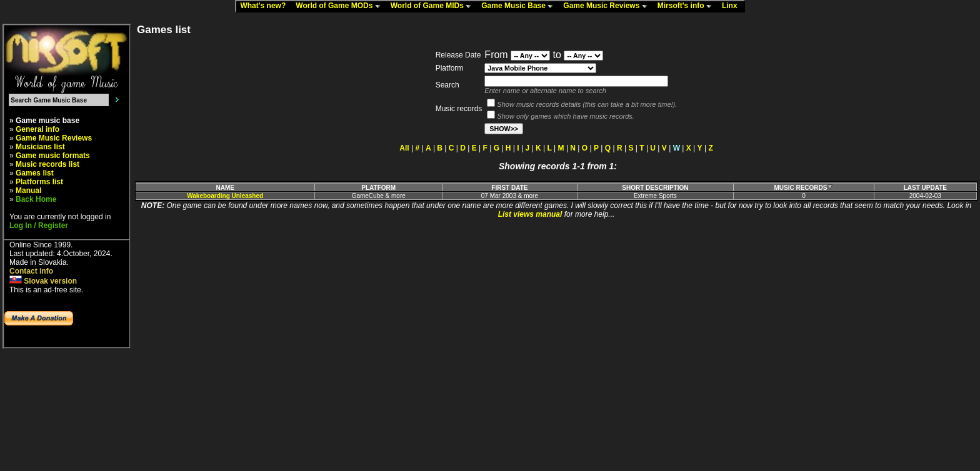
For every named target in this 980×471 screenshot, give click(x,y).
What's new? (266, 6)
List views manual (530, 214)
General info (37, 129)
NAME (225, 188)
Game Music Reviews (608, 6)
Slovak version (43, 281)
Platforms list (39, 182)
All (404, 148)
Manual (28, 191)
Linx (732, 6)
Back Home (36, 199)
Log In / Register (39, 226)
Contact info (31, 271)
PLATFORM (378, 188)
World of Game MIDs (434, 6)
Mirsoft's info (687, 6)
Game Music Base (520, 6)
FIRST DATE (509, 188)
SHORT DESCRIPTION (655, 188)
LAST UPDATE (925, 188)
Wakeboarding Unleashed (225, 196)
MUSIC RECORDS (803, 188)
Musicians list (40, 147)
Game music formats (53, 156)
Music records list (47, 164)
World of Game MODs (341, 6)
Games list (35, 173)
